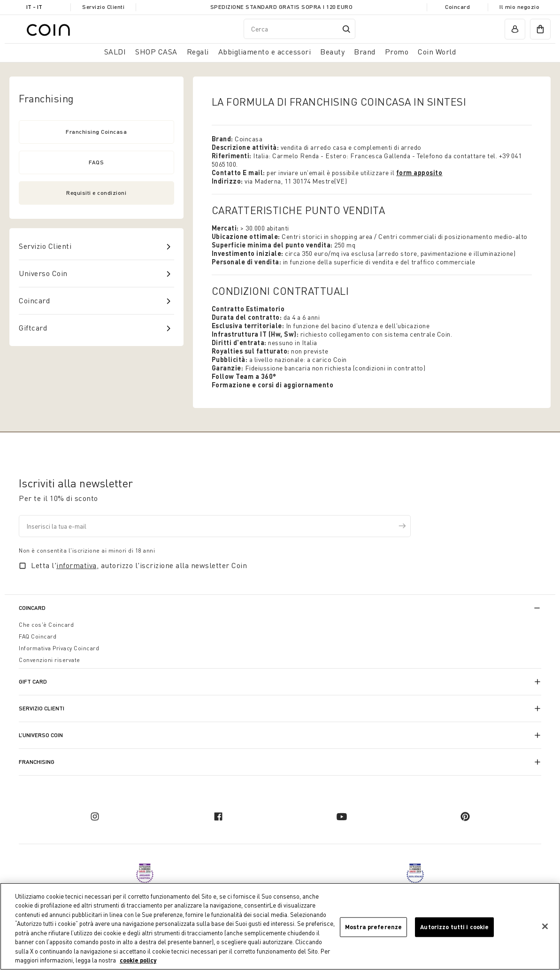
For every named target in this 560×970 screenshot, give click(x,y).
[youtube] (342, 816)
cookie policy (138, 961)
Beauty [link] (332, 52)
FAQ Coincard (38, 636)
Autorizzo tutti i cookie (454, 927)
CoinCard (32, 608)
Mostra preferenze (373, 927)
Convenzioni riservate (50, 660)
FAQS (96, 162)
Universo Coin (43, 273)
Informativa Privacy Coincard (59, 648)
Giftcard (33, 328)
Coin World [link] (437, 52)
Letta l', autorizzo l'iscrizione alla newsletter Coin (139, 565)
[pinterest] (465, 816)
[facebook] (218, 816)
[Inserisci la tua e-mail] (215, 526)
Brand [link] (365, 52)
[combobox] (299, 29)
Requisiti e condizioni (96, 193)
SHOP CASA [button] (156, 52)
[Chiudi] (545, 927)
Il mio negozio (519, 7)
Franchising (37, 762)
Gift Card (33, 681)
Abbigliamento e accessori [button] (265, 52)
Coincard (457, 7)
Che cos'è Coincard (46, 625)
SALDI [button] (115, 52)
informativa (77, 565)
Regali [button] (198, 52)
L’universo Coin (41, 735)
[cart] (540, 29)
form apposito (419, 173)
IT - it (34, 7)
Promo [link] (397, 52)
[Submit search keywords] (346, 29)
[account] (515, 29)
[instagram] (95, 816)
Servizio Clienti (103, 7)
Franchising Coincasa (96, 132)
